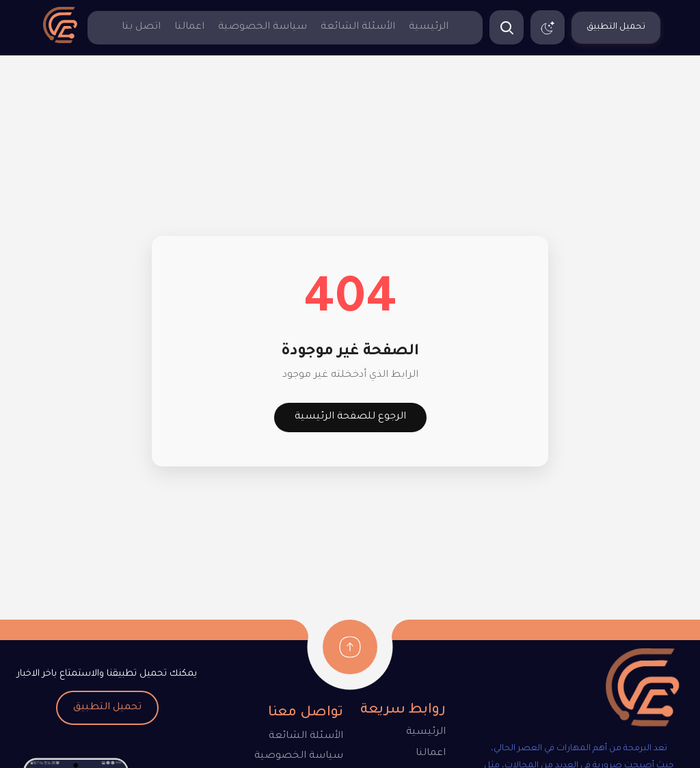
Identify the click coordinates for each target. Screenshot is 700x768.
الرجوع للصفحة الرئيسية (350, 417)
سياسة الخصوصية (262, 27)
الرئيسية (429, 27)
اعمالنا (189, 27)
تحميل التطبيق (107, 708)
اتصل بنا (141, 27)
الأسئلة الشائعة (358, 27)
